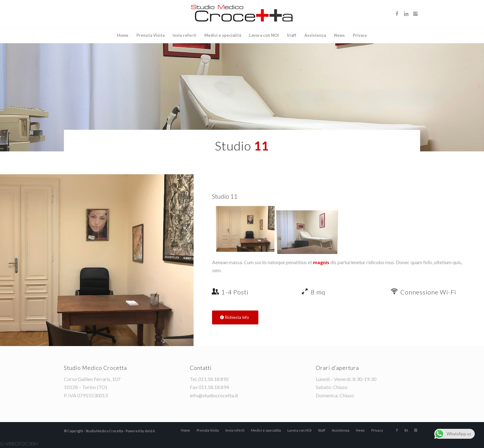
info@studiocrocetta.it (214, 395)
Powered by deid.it (140, 431)
